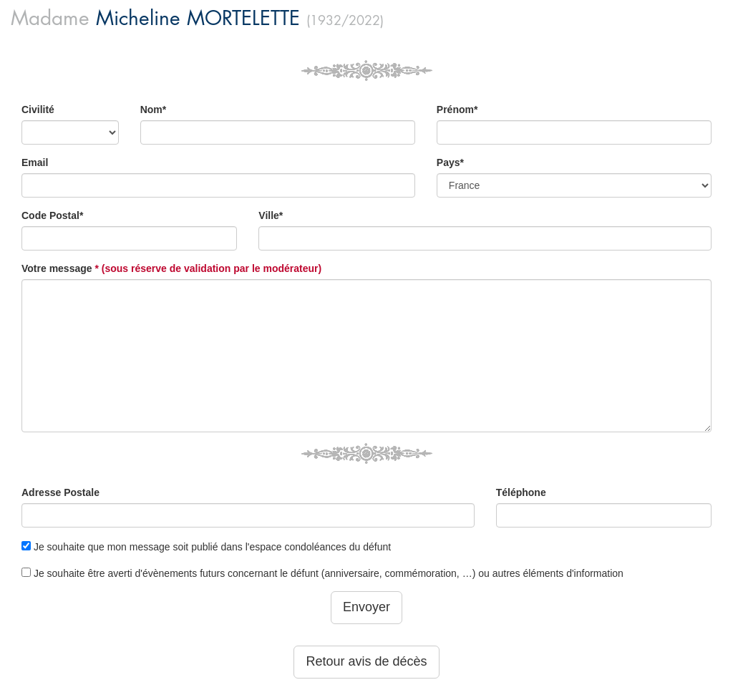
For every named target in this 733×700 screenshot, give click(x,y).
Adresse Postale (60, 492)
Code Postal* (52, 215)
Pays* (450, 162)
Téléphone (521, 492)
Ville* (271, 215)
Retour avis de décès (366, 661)
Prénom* (457, 110)
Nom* (154, 110)
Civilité (38, 110)
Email (35, 162)
